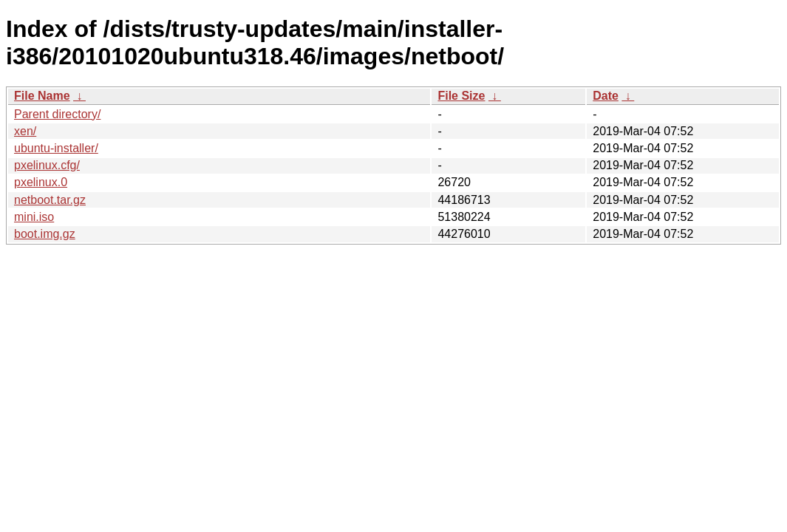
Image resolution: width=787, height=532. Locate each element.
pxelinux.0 (41, 182)
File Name (42, 96)
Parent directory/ (57, 114)
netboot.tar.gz (50, 200)
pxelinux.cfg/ (47, 165)
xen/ (25, 131)
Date (606, 96)
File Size (461, 96)
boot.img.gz (45, 234)
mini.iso (34, 217)
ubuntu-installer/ (56, 148)
